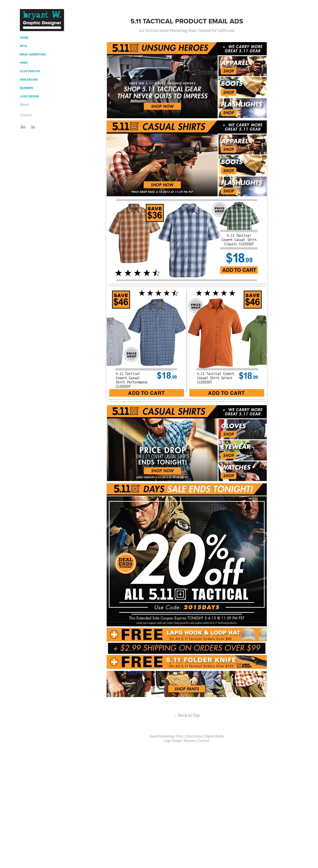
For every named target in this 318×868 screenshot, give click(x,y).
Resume (190, 741)
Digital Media (214, 736)
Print (24, 63)
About (24, 105)
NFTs (23, 46)
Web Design (29, 80)
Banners (26, 88)
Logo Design (29, 96)
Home (24, 38)
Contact (26, 115)
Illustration (30, 71)
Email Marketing (33, 54)
